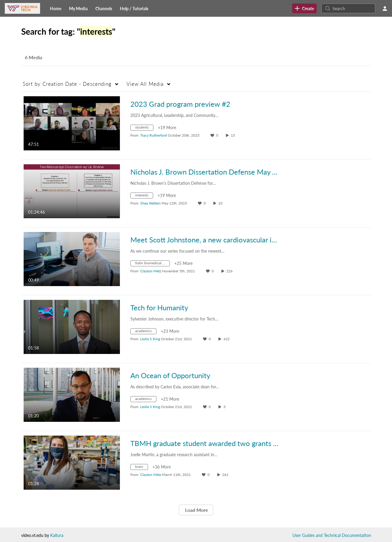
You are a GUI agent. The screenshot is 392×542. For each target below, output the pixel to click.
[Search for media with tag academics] (146, 332)
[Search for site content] (353, 8)
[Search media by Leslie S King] (150, 339)
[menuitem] (56, 8)
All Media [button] (145, 84)
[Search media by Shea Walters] (150, 203)
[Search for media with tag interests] (144, 196)
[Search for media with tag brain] (141, 468)
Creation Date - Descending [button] (67, 84)
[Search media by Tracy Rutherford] (154, 135)
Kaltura (57, 535)
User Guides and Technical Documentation (332, 535)
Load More (196, 510)
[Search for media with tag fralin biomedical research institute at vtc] (152, 264)
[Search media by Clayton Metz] (151, 271)
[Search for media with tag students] (144, 128)
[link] (304, 8)
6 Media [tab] (33, 57)
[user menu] (385, 8)
